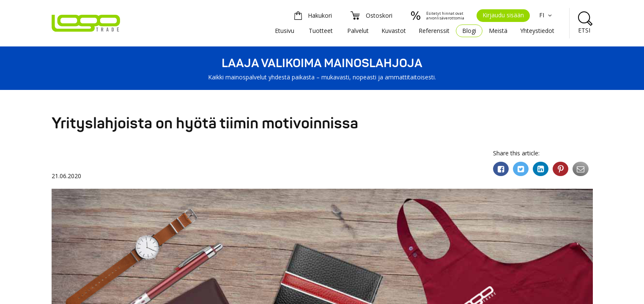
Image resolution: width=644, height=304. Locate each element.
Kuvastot (394, 31)
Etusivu (285, 31)
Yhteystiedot (537, 31)
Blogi (469, 31)
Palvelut (358, 31)
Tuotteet (321, 31)
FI (547, 15)
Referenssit (434, 31)
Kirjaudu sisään (503, 15)
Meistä (498, 31)
